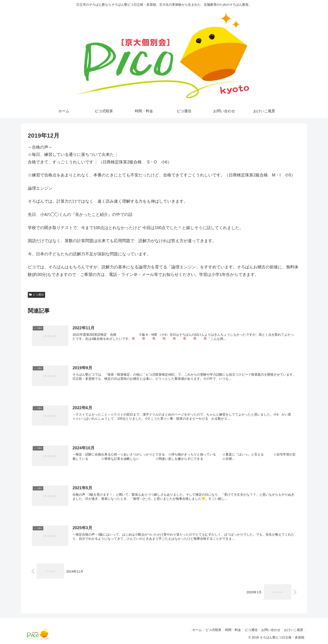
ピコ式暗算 (209, 630)
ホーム (191, 630)
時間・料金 (229, 630)
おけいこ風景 (293, 630)
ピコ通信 (36, 295)
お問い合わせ (269, 630)
